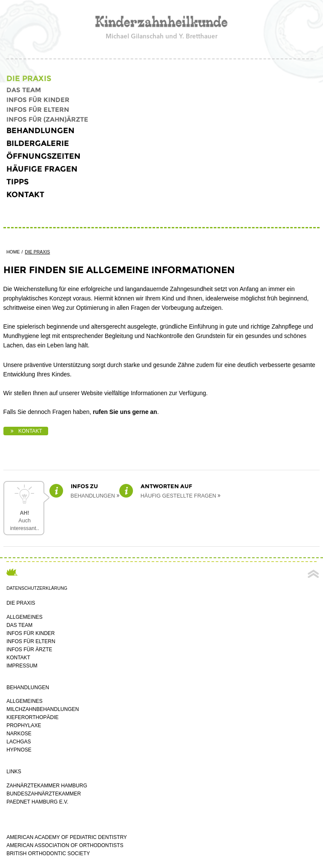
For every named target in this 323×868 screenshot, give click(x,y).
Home (13, 252)
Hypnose (19, 750)
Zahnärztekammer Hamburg (47, 786)
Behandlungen (40, 131)
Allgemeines (25, 617)
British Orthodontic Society (48, 853)
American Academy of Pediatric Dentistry (67, 837)
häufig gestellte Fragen (179, 496)
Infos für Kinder (38, 100)
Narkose (19, 734)
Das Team (24, 90)
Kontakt (25, 195)
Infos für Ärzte (29, 650)
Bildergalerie (38, 143)
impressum (22, 666)
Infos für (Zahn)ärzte (47, 119)
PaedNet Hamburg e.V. (37, 802)
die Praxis (29, 79)
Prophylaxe (24, 725)
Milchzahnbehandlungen (43, 709)
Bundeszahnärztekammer (44, 794)
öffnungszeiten (43, 156)
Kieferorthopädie (32, 717)
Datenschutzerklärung (37, 588)
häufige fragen (42, 169)
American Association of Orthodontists (65, 845)
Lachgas (19, 742)
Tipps (17, 182)
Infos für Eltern (38, 109)
